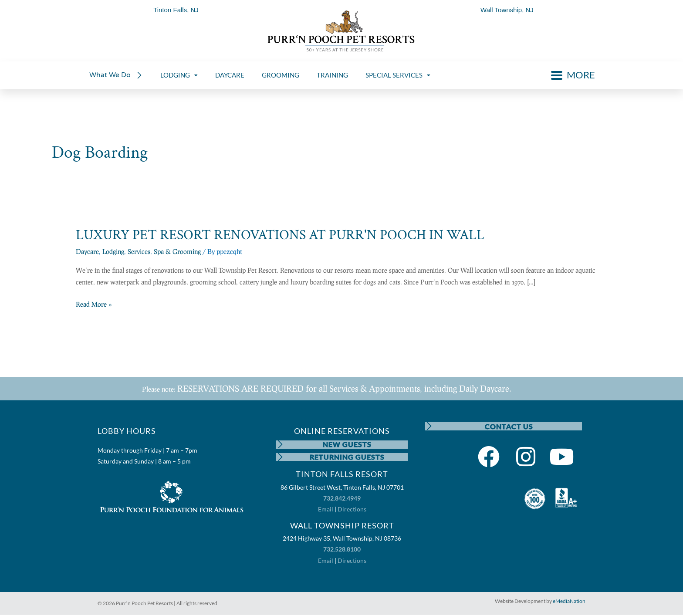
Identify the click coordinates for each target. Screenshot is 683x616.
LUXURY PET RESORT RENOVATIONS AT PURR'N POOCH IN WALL (280, 235)
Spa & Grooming (177, 251)
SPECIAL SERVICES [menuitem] (398, 75)
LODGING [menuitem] (179, 75)
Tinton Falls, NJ (176, 10)
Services (139, 251)
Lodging (113, 251)
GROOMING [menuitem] (281, 75)
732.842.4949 (342, 499)
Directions (352, 510)
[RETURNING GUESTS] (281, 458)
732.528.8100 (342, 550)
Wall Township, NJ (507, 10)
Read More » (94, 305)
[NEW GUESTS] (281, 445)
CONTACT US (509, 426)
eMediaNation (569, 602)
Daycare (87, 251)
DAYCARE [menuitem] (230, 75)
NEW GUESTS (348, 445)
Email (326, 510)
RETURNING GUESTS (348, 458)
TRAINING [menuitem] (332, 75)
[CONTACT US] (429, 426)
